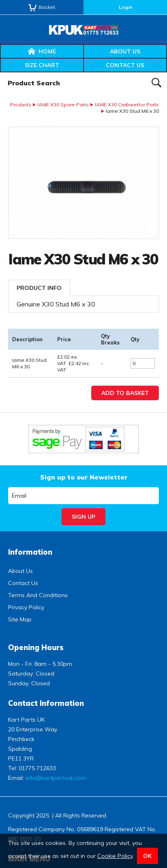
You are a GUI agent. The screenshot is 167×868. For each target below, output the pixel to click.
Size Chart (42, 65)
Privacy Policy (26, 607)
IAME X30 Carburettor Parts (127, 105)
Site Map (20, 619)
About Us (125, 51)
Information (30, 552)
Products (21, 105)
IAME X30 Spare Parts (63, 105)
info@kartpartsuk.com (56, 778)
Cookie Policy (115, 856)
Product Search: (0, 73)
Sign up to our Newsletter (84, 477)
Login (125, 7)
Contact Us (125, 65)
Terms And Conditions (38, 595)
